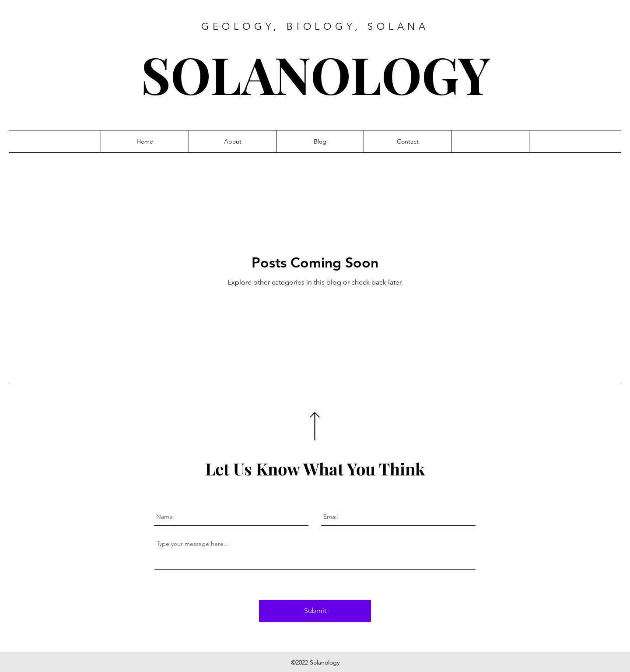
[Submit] (315, 611)
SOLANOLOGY (315, 74)
